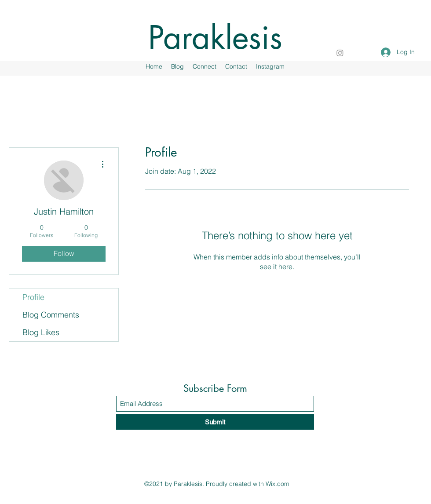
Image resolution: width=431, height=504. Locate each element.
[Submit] (215, 422)
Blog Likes (41, 332)
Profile (33, 297)
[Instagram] (340, 53)
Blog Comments (51, 315)
